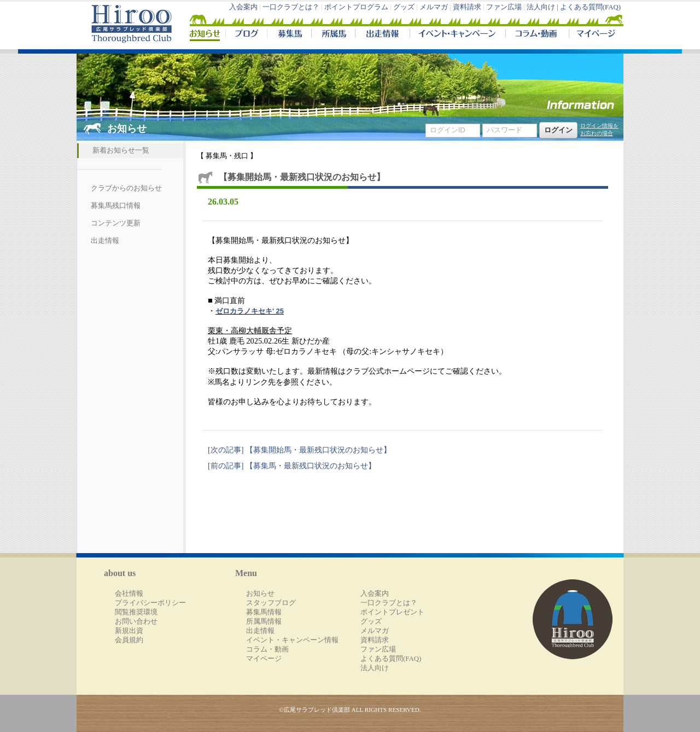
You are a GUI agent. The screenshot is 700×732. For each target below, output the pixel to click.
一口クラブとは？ (291, 7)
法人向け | (543, 7)
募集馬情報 (264, 612)
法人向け (375, 668)
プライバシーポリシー (150, 603)
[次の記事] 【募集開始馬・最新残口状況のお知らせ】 (299, 450)
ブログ (246, 35)
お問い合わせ (136, 621)
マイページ (594, 35)
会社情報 (129, 594)
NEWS (206, 35)
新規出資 (129, 631)
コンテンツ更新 (116, 223)
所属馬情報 (264, 621)
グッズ (404, 7)
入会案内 (243, 7)
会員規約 (129, 640)
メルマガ (434, 7)
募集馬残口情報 (116, 206)
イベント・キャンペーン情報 (292, 640)
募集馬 (289, 35)
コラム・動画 (537, 35)
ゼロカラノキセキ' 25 (250, 311)
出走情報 (382, 35)
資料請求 (467, 7)
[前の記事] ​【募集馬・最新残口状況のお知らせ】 (292, 466)
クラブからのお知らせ (126, 188)
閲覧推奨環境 (136, 612)
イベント (457, 35)
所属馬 (333, 35)
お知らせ (260, 594)
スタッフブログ (271, 603)
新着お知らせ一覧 (121, 150)
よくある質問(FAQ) (590, 7)
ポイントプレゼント (392, 612)
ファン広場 (504, 7)
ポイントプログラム (356, 7)
